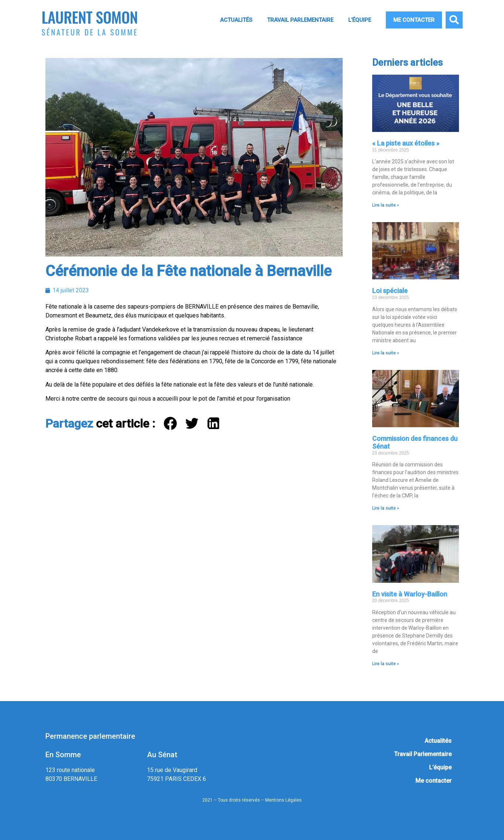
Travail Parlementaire (300, 20)
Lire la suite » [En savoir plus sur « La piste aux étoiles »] (386, 205)
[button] (454, 20)
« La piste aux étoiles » (406, 143)
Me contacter (414, 20)
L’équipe (360, 20)
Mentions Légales (283, 800)
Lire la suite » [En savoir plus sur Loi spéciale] (386, 353)
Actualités (236, 20)
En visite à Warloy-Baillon (410, 594)
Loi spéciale (390, 291)
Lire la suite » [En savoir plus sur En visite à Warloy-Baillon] (386, 664)
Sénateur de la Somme (90, 32)
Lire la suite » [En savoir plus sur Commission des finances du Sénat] (386, 508)
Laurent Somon (90, 17)
